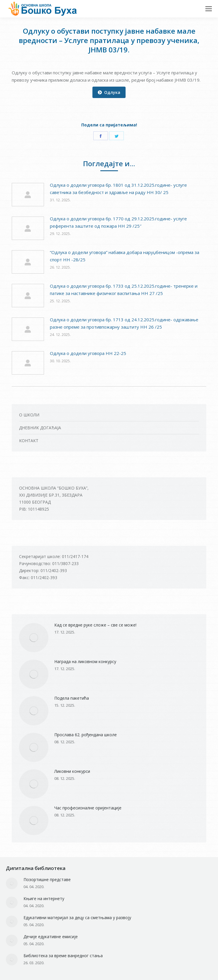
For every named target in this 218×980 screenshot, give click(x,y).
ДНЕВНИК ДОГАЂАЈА (40, 428)
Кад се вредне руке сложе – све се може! (95, 625)
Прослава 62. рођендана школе (86, 735)
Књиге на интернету (44, 899)
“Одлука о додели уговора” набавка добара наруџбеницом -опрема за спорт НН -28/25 (125, 256)
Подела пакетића (72, 698)
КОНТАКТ (29, 441)
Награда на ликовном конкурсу (85, 661)
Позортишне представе (47, 879)
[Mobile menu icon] (209, 9)
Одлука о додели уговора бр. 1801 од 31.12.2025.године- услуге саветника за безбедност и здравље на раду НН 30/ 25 (118, 189)
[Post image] (28, 195)
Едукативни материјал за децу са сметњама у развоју (77, 918)
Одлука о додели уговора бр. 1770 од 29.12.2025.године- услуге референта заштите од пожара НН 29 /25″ (118, 222)
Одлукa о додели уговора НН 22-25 (88, 353)
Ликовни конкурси (72, 771)
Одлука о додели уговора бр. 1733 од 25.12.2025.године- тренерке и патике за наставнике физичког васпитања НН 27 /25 (124, 290)
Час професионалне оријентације (88, 808)
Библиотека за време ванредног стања (63, 956)
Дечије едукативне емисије (51, 937)
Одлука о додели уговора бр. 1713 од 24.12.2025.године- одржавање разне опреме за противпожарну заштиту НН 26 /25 (124, 323)
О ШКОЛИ (29, 415)
